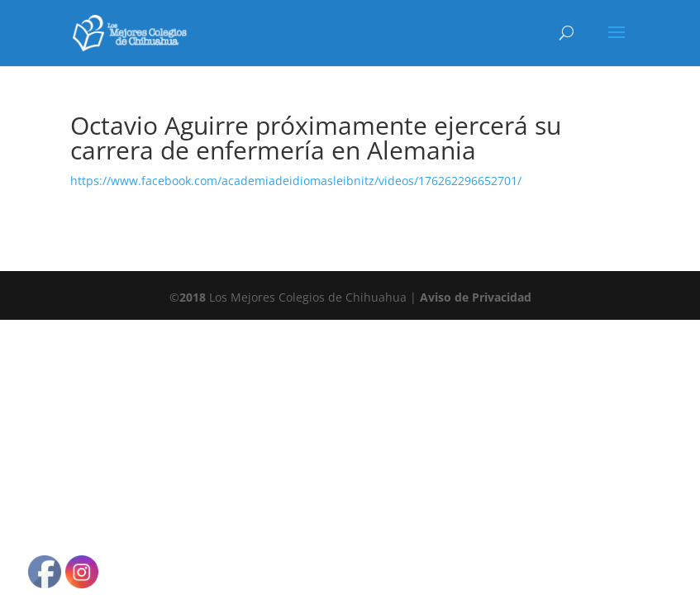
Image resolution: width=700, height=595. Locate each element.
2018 (193, 297)
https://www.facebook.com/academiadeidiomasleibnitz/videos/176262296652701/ (296, 181)
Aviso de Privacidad (476, 297)
